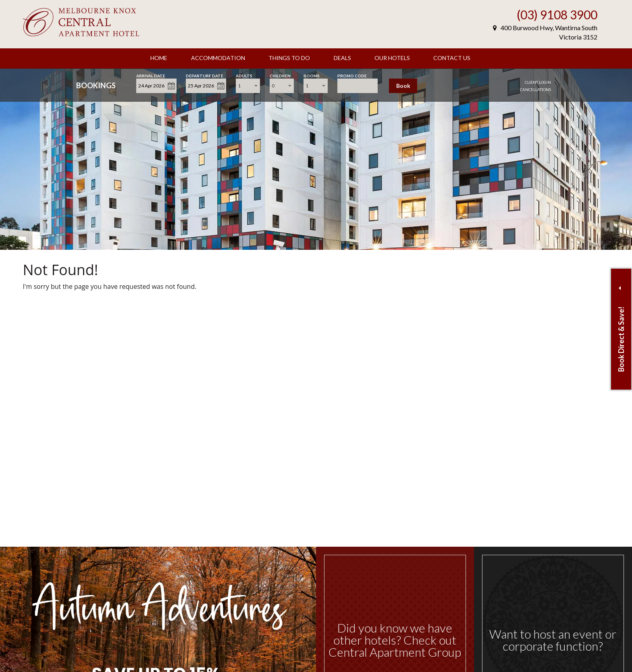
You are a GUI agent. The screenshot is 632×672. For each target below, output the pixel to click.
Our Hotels (392, 58)
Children (280, 75)
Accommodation (218, 58)
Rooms (312, 75)
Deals (342, 58)
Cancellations (535, 89)
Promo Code (352, 75)
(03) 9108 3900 (557, 15)
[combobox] (248, 86)
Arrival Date (151, 75)
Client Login (538, 82)
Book (403, 86)
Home (159, 58)
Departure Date (205, 75)
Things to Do (289, 58)
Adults (244, 75)
